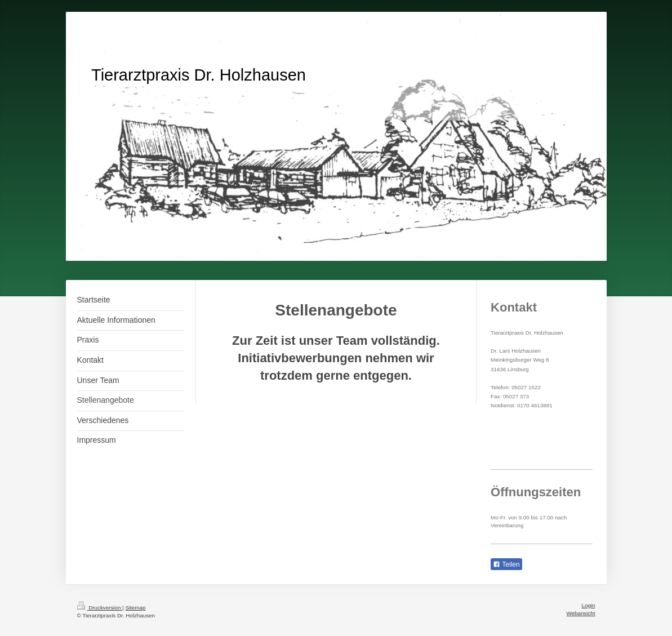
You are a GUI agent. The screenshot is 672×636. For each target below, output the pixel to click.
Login (589, 605)
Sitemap (135, 608)
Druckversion (100, 608)
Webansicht (580, 613)
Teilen (506, 564)
